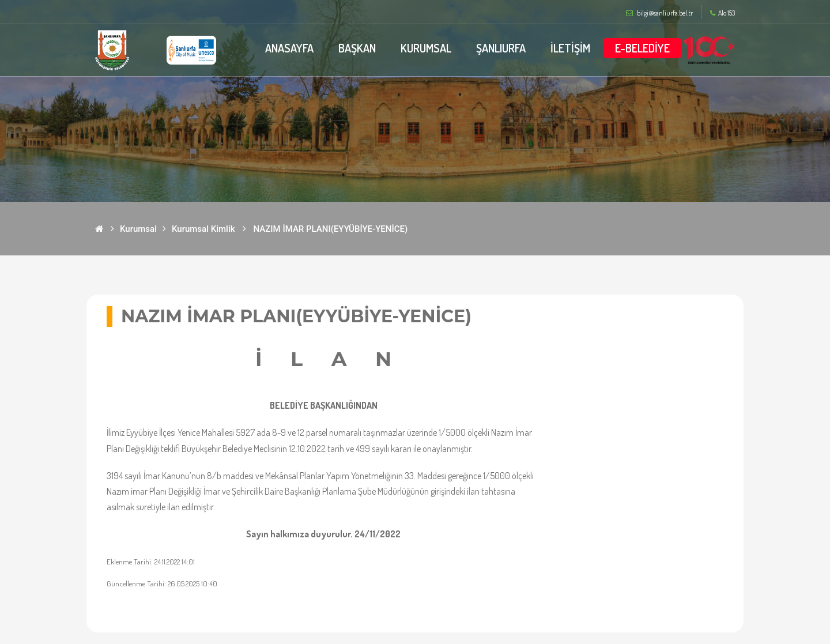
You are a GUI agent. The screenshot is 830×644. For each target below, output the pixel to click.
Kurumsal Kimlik (203, 229)
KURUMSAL (426, 48)
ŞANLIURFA (501, 48)
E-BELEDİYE (642, 48)
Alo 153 (723, 13)
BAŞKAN (357, 48)
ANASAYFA (289, 48)
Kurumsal (138, 229)
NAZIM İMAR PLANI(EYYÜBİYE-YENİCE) (331, 229)
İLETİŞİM (570, 48)
